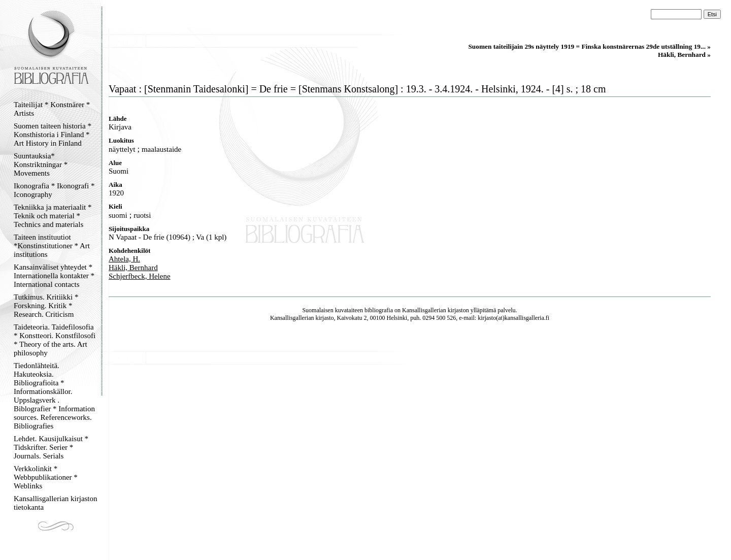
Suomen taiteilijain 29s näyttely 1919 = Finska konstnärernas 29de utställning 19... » (589, 46)
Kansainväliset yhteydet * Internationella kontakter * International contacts (54, 276)
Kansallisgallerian (424, 310)
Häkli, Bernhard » (684, 55)
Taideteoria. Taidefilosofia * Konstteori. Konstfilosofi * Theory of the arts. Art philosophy (55, 340)
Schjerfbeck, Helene (140, 276)
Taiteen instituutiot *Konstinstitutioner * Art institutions (52, 246)
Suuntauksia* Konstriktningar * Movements (41, 164)
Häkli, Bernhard (133, 268)
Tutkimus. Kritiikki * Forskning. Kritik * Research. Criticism (46, 306)
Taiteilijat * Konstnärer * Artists (52, 109)
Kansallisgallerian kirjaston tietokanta (56, 503)
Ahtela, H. (124, 259)
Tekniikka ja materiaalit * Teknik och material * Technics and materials (53, 216)
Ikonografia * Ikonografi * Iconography (54, 190)
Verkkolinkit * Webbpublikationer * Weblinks (46, 477)
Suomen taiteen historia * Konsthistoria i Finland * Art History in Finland (53, 135)
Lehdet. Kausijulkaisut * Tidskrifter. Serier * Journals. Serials (51, 447)
